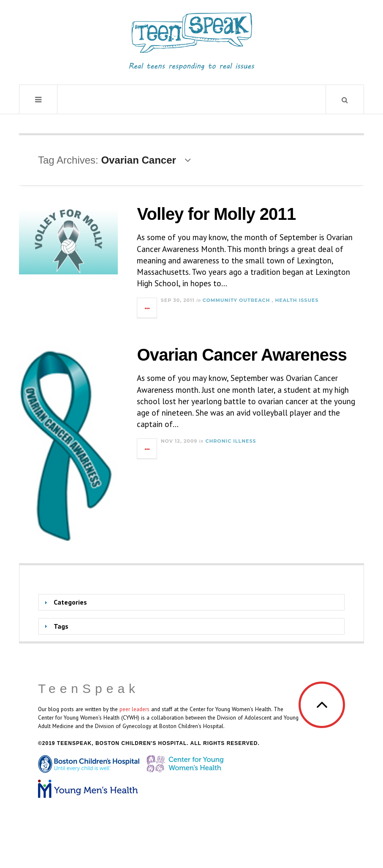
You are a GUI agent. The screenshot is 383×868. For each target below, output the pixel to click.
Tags (61, 626)
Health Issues (297, 300)
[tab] (191, 602)
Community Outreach (236, 300)
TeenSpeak (89, 689)
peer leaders (134, 709)
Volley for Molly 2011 (216, 214)
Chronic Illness (231, 441)
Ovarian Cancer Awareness (242, 355)
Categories (70, 602)
